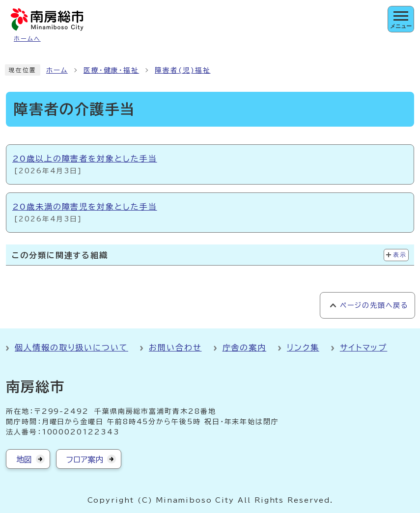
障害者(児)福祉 (182, 70)
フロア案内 (85, 459)
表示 (400, 255)
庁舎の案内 (245, 348)
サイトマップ (364, 348)
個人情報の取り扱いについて (71, 348)
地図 (24, 459)
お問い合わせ (175, 348)
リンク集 (303, 348)
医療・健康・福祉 (111, 70)
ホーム (57, 70)
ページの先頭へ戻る (374, 305)
